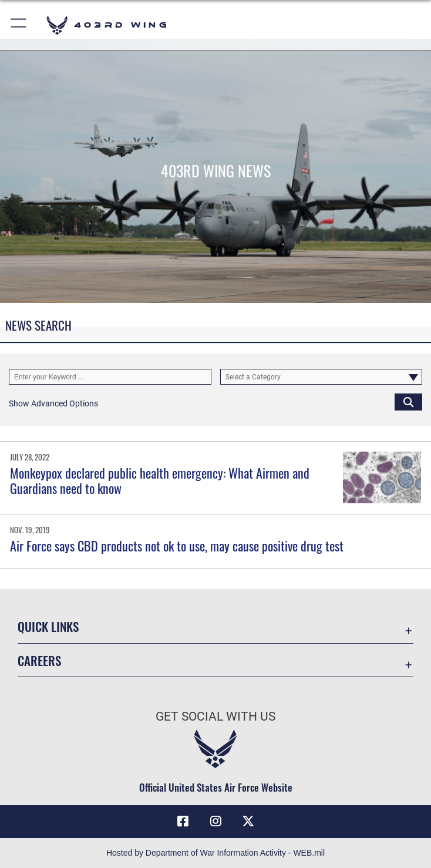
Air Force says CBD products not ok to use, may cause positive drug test (177, 546)
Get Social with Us (215, 716)
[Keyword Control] (110, 377)
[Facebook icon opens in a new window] (183, 821)
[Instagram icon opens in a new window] (215, 821)
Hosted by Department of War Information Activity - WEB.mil (215, 853)
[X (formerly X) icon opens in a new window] (248, 821)
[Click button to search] (408, 402)
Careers (39, 660)
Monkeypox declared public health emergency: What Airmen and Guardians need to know (160, 480)
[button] (19, 25)
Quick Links (48, 626)
